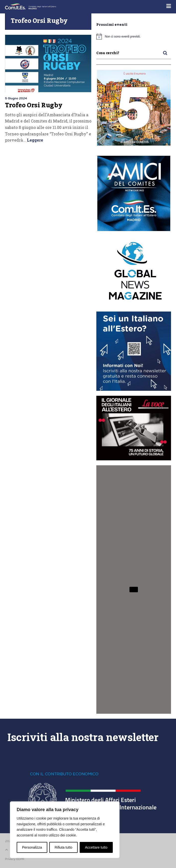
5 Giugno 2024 (16, 98)
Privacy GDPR (15, 859)
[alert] (134, 37)
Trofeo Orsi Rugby (33, 105)
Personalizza (32, 847)
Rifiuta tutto (64, 847)
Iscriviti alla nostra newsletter (83, 737)
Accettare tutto (96, 847)
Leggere (34, 140)
